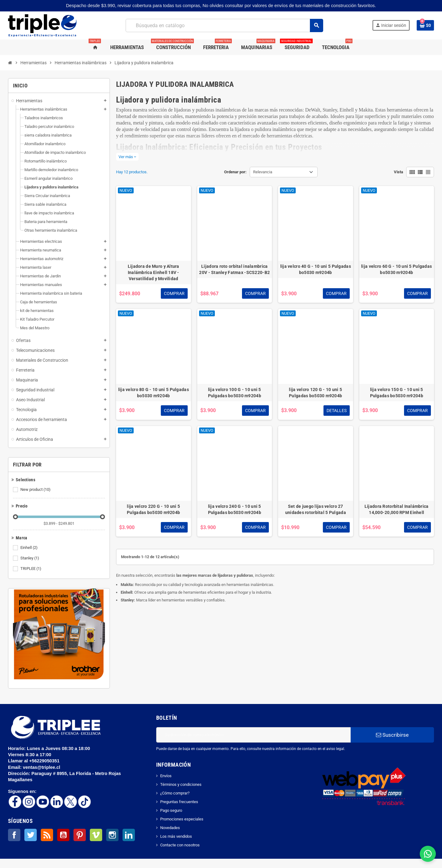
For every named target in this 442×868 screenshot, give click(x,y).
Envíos (166, 776)
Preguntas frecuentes (179, 802)
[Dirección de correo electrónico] (253, 735)
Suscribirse (392, 735)
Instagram (112, 835)
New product (36, 490)
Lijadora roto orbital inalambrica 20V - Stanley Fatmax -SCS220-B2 (234, 269)
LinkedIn (129, 835)
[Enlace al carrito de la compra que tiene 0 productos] (425, 25)
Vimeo (96, 835)
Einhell (29, 548)
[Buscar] (224, 25)
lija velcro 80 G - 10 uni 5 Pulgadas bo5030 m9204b (154, 393)
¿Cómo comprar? (175, 793)
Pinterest (80, 835)
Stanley (30, 558)
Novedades (170, 828)
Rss (47, 835)
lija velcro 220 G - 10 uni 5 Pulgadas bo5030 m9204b (153, 509)
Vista (398, 172)
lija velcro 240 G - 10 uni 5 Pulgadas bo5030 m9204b (235, 509)
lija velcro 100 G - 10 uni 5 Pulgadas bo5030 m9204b (235, 393)
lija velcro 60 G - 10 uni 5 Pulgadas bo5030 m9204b (396, 269)
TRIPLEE (31, 569)
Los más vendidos (176, 836)
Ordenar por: (235, 172)
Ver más (127, 157)
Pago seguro (171, 810)
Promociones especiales (182, 819)
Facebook (14, 835)
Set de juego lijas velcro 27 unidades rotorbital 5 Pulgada (316, 509)
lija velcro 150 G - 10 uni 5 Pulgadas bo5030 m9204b (397, 393)
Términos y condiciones (181, 784)
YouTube (63, 835)
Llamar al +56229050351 (34, 761)
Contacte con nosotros (180, 845)
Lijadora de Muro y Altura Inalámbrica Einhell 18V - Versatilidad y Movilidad (154, 272)
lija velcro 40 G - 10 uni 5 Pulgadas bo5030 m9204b (316, 269)
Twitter (31, 835)
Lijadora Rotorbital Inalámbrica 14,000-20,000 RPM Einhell (397, 509)
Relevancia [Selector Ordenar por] (263, 172)
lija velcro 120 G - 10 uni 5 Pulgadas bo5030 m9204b (315, 393)
